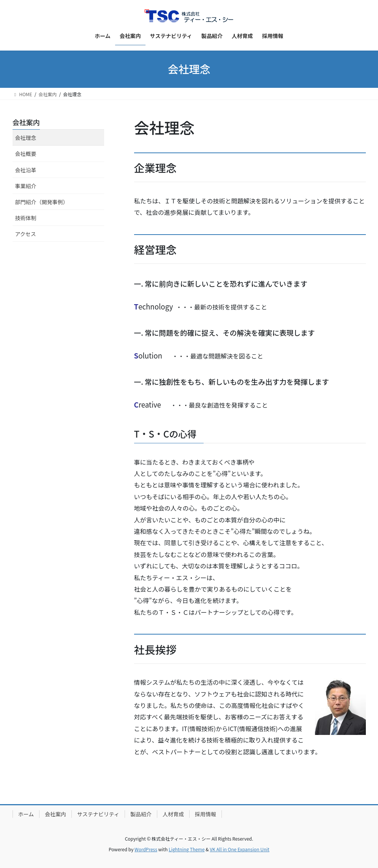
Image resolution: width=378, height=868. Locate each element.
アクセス (26, 234)
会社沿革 (26, 170)
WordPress (146, 849)
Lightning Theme (187, 849)
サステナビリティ (98, 814)
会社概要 (26, 154)
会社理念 (26, 138)
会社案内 (26, 122)
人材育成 (173, 814)
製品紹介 (141, 814)
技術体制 (26, 218)
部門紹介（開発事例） (42, 202)
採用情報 (206, 814)
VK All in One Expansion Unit (240, 849)
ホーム (26, 814)
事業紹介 (26, 186)
